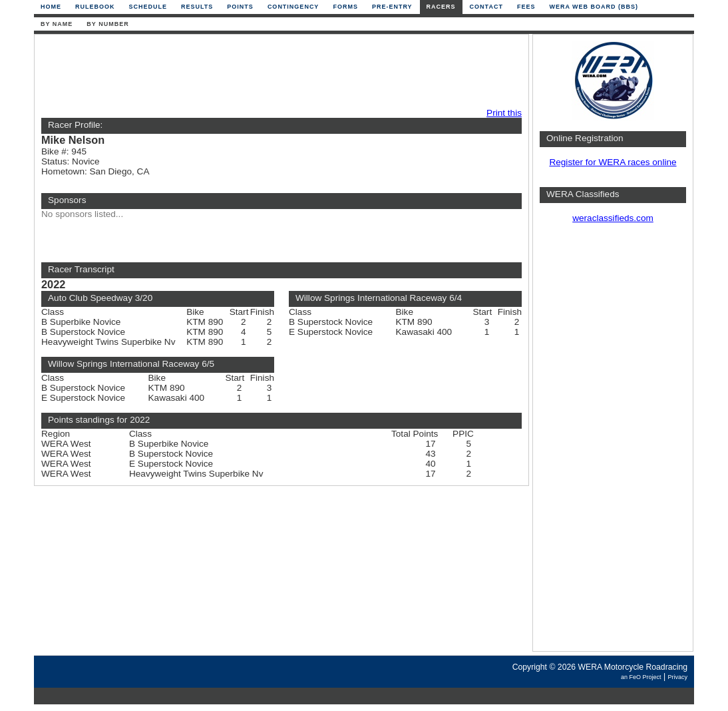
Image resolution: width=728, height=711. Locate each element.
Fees (526, 7)
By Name (57, 24)
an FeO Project (641, 677)
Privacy (677, 677)
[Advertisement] (278, 71)
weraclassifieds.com (613, 218)
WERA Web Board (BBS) (594, 7)
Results (197, 7)
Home (51, 7)
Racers (441, 7)
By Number (107, 24)
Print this (504, 113)
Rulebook (95, 7)
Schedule (148, 7)
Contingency (293, 7)
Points (240, 7)
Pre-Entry (392, 7)
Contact (486, 7)
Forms (345, 7)
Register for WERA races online (613, 162)
